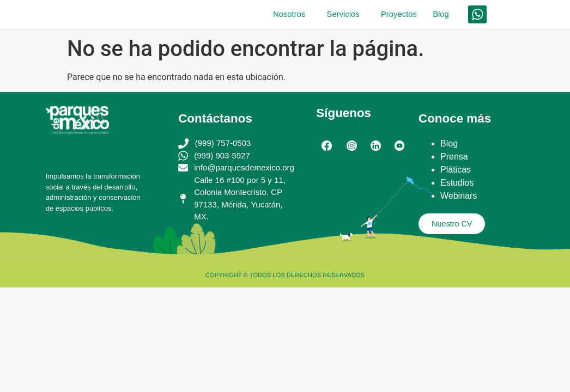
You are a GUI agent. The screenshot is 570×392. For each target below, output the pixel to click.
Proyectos (392, 16)
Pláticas (456, 173)
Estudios (457, 186)
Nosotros (273, 16)
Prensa (454, 160)
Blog (439, 16)
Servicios (333, 16)
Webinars (459, 199)
